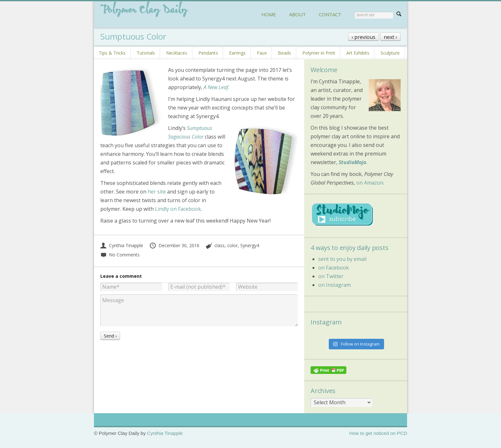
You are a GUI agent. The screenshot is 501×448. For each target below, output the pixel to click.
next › (390, 37)
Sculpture (390, 53)
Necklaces (177, 53)
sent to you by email (342, 259)
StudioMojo (352, 162)
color (232, 245)
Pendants (208, 53)
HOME (269, 14)
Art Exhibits (358, 53)
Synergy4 (250, 245)
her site (157, 192)
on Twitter (331, 276)
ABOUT (297, 14)
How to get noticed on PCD (378, 433)
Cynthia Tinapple (122, 245)
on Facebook (334, 268)
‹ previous (363, 37)
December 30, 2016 (174, 245)
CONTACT (330, 14)
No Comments (120, 255)
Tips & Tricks (112, 53)
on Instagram (335, 285)
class (220, 245)
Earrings (237, 53)
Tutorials (146, 53)
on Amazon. (370, 183)
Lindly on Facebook (178, 209)
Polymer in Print (319, 53)
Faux (262, 53)
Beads (285, 53)
